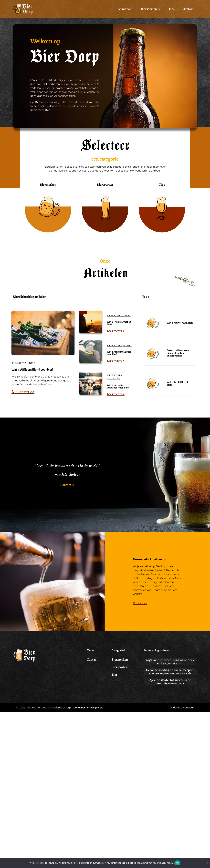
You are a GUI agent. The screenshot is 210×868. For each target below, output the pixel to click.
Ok (177, 863)
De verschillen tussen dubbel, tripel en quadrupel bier (178, 357)
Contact (188, 9)
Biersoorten (151, 9)
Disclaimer (79, 711)
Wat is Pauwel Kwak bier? (180, 327)
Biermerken (124, 9)
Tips (172, 9)
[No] (207, 863)
